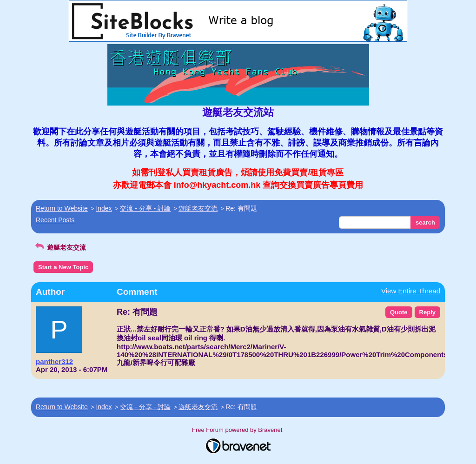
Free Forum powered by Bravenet (238, 430)
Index (104, 208)
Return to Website (62, 208)
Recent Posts (55, 220)
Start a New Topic (63, 267)
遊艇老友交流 (198, 208)
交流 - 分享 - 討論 (145, 208)
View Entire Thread (411, 291)
